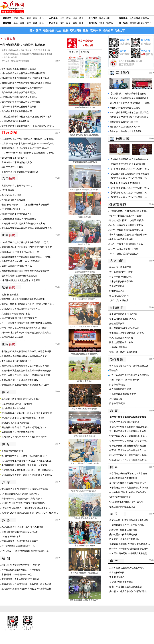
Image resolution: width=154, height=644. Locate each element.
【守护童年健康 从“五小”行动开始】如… (129, 197)
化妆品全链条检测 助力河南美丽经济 (19, 219)
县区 (16, 23)
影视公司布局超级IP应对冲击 (15, 423)
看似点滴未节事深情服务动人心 (17, 162)
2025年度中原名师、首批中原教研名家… (129, 455)
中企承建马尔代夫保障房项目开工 (18, 361)
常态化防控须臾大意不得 (121, 338)
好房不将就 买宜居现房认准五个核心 (127, 568)
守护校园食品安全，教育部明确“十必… (128, 436)
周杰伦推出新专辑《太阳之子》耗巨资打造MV (24, 428)
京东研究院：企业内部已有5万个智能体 (20, 579)
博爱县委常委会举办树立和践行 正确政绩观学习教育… (28, 126)
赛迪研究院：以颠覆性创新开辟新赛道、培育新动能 (26, 584)
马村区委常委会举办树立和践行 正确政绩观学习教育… (28, 117)
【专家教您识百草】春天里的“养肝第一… (130, 164)
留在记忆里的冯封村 (119, 296)
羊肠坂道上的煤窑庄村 (120, 267)
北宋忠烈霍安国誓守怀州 (121, 282)
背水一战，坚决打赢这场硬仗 (123, 352)
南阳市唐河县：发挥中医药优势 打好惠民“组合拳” (25, 148)
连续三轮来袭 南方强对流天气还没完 (19, 318)
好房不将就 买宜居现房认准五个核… (85, 190)
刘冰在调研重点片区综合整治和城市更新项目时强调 (26, 83)
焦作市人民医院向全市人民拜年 (125, 127)
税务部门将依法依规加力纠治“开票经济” (21, 261)
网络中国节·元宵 (117, 404)
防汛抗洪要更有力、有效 (121, 342)
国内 (22, 18)
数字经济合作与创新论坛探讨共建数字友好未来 (24, 356)
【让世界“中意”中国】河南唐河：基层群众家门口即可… (28, 153)
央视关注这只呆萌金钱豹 (121, 239)
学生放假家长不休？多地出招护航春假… (129, 460)
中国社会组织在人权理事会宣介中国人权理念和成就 (26, 352)
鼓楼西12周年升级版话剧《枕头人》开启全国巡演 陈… (28, 413)
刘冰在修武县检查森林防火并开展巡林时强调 (23, 73)
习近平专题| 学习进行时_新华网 (124, 380)
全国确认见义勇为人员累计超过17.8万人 (21, 309)
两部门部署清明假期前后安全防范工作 (20, 532)
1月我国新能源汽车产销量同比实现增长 (20, 494)
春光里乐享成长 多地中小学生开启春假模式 (22, 527)
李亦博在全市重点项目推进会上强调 (19, 69)
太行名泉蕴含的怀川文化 (121, 272)
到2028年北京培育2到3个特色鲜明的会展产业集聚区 (26, 333)
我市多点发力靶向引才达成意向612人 (19, 97)
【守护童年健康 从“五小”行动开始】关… (129, 193)
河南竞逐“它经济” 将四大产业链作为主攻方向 (23, 224)
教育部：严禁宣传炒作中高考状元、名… (129, 450)
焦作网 (139, 61)
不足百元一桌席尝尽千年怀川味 (124, 539)
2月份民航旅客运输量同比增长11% (18, 546)
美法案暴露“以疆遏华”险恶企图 (124, 328)
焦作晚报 (93, 23)
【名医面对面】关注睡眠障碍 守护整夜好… (131, 174)
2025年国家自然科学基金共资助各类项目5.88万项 (25, 242)
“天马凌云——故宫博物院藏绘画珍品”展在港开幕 (25, 551)
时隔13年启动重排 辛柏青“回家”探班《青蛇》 (23, 418)
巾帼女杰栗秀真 (117, 291)
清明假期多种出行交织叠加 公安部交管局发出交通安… (28, 247)
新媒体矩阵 (105, 18)
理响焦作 (114, 370)
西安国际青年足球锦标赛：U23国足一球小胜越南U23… (28, 470)
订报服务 (123, 18)
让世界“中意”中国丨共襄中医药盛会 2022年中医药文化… (29, 144)
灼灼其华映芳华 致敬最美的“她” (85, 518)
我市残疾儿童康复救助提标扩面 (17, 111)
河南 (35, 18)
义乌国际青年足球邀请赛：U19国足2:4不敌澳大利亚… (27, 461)
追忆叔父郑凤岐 (117, 286)
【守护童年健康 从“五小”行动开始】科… (129, 178)
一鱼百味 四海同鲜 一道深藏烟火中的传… (129, 553)
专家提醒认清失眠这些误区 (122, 507)
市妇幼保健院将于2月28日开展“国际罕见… (130, 117)
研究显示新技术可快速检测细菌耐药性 (128, 483)
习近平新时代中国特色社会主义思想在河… (130, 375)
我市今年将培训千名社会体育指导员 (19, 107)
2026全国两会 (116, 399)
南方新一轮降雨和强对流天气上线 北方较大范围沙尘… (28, 304)
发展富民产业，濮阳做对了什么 (17, 186)
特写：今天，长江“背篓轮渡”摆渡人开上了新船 (24, 328)
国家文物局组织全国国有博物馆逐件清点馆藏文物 (25, 271)
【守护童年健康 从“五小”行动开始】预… (129, 169)
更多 (57, 61)
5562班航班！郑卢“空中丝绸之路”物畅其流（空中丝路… (28, 139)
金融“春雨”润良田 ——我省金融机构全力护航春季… (26, 205)
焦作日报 (93, 18)
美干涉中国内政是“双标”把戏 (123, 314)
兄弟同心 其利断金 (118, 347)
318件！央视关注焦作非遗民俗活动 (126, 244)
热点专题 (53, 23)
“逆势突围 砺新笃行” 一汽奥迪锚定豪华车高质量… (26, 508)
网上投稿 (123, 23)
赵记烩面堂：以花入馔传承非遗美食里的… (130, 520)
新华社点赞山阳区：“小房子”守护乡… (128, 220)
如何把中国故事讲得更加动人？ (17, 214)
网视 (29, 23)
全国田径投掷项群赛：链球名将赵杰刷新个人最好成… (27, 475)
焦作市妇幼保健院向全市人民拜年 (126, 131)
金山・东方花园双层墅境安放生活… (127, 587)
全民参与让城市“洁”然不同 (14, 158)
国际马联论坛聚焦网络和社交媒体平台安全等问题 (25, 366)
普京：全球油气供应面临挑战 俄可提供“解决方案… (27, 375)
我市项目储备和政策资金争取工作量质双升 (22, 88)
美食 (81, 18)
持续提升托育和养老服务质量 (123, 478)
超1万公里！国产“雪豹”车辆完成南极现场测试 (23, 503)
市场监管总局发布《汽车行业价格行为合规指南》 (25, 489)
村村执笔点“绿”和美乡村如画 (15, 121)
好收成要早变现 (117, 324)
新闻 (16, 18)
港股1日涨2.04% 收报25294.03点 (17, 575)
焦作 (42, 18)
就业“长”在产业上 (10, 295)
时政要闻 (7, 23)
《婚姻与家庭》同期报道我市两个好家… (129, 211)
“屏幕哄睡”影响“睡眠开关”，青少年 (126, 502)
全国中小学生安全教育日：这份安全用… (129, 441)
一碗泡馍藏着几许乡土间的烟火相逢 (127, 525)
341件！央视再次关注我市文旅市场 (126, 225)
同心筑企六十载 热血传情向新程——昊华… (131, 103)
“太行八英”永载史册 (119, 300)
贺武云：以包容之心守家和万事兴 (85, 463)
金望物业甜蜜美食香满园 (85, 272)
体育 (75, 23)
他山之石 (120, 31)
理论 (42, 23)
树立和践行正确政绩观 (120, 389)
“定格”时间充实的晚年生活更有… (85, 491)
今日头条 (53, 18)
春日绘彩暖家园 (85, 217)
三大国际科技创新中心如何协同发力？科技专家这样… (27, 589)
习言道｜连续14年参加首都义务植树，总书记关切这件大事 (26, 50)
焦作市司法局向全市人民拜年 (124, 122)
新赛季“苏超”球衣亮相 (12, 451)
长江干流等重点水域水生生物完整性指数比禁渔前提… (27, 323)
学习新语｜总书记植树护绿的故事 (16, 61)
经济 (75, 18)
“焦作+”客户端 (106, 23)
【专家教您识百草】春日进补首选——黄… (130, 159)
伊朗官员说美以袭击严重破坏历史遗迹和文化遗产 (25, 385)
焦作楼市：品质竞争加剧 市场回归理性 (128, 591)
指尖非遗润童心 (85, 244)
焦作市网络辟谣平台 (139, 18)
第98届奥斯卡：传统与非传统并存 (18, 432)
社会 (59, 31)
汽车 (62, 18)
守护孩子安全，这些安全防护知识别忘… (129, 446)
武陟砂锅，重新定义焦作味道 (123, 530)
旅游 (68, 18)
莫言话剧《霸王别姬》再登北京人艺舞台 (21, 399)
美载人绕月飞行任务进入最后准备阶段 (20, 380)
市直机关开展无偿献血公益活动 (125, 108)
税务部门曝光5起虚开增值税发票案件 (19, 276)
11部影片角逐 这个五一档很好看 (17, 404)
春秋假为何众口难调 (11, 195)
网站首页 (7, 18)
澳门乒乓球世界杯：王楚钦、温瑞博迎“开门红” (24, 456)
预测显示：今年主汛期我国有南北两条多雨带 (23, 299)
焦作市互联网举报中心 (140, 23)
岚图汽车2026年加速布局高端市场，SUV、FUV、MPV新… (30, 513)
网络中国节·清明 (117, 385)
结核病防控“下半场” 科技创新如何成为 (128, 492)
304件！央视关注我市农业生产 (124, 254)
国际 (29, 18)
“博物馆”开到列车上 (11, 537)
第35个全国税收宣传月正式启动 (17, 266)
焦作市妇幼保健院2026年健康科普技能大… (130, 98)
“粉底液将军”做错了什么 (13, 209)
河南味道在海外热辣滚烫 (13, 200)
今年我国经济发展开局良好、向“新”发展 (21, 570)
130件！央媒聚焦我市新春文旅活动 (126, 230)
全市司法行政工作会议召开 (85, 436)
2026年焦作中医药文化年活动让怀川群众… (130, 113)
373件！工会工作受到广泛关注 (124, 249)
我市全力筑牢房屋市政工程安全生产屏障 (21, 102)
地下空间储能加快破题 (12, 337)
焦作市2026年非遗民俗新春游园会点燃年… (130, 549)
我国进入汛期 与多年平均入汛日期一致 (20, 252)
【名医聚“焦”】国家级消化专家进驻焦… (129, 94)
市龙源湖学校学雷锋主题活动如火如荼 (128, 431)
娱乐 (68, 23)
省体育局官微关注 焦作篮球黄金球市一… (129, 235)
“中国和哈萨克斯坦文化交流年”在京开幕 (21, 280)
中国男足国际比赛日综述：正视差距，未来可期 (24, 465)
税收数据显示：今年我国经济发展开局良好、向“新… (27, 257)
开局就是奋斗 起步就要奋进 (123, 394)
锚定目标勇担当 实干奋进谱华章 (125, 183)
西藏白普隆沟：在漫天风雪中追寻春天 (20, 541)
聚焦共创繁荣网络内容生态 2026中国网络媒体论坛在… (28, 228)
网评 (79, 31)
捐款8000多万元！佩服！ (13, 167)
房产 (62, 23)
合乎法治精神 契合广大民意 (123, 319)
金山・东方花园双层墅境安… (85, 299)
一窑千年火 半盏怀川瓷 (120, 277)
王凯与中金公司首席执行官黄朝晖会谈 (20, 172)
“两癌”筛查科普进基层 (120, 497)
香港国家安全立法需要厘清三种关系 (127, 333)
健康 (81, 23)
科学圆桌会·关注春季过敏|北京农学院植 (128, 474)
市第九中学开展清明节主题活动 (124, 422)
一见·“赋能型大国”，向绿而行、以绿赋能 (22, 45)
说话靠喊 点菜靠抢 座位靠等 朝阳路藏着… (130, 544)
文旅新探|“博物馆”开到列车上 (16, 314)
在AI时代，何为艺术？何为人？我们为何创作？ (24, 437)
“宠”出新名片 (8, 190)
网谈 (35, 23)
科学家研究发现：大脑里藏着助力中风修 (129, 488)
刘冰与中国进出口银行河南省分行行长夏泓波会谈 (25, 78)
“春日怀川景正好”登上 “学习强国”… (127, 216)
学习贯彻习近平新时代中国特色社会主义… (130, 366)
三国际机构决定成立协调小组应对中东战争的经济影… (27, 371)
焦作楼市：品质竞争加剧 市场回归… (85, 327)
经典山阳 (108, 31)
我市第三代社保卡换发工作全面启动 (19, 93)
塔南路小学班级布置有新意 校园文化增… (129, 427)
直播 (22, 23)
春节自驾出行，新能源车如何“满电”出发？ (22, 499)
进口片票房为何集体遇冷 (13, 408)
